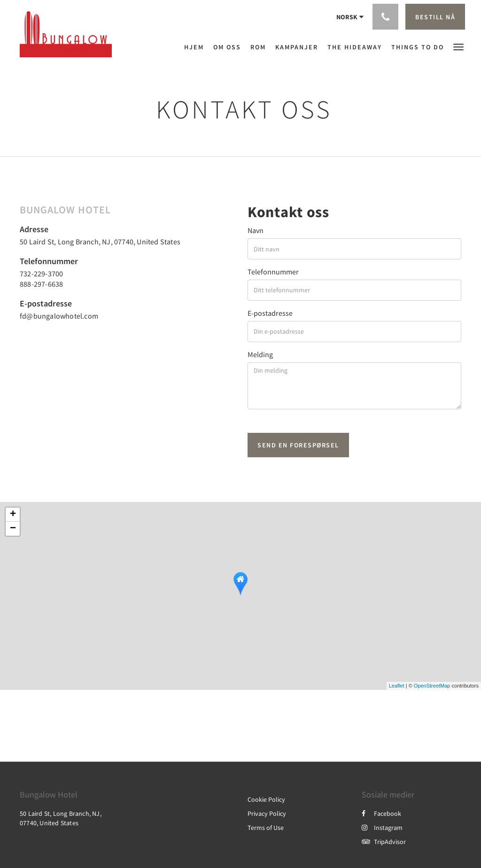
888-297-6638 (41, 284)
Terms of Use (266, 828)
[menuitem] (196, 47)
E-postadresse (270, 313)
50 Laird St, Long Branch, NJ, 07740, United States (100, 242)
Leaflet (397, 686)
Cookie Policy (266, 799)
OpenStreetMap (432, 686)
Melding (260, 354)
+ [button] (13, 515)
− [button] (13, 529)
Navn (256, 230)
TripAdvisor (384, 842)
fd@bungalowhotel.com (59, 316)
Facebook (381, 813)
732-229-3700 (41, 274)
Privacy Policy (267, 813)
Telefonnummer (273, 272)
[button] (458, 46)
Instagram (382, 828)
